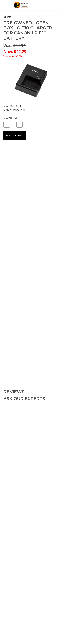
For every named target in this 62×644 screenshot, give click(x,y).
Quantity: (10, 118)
